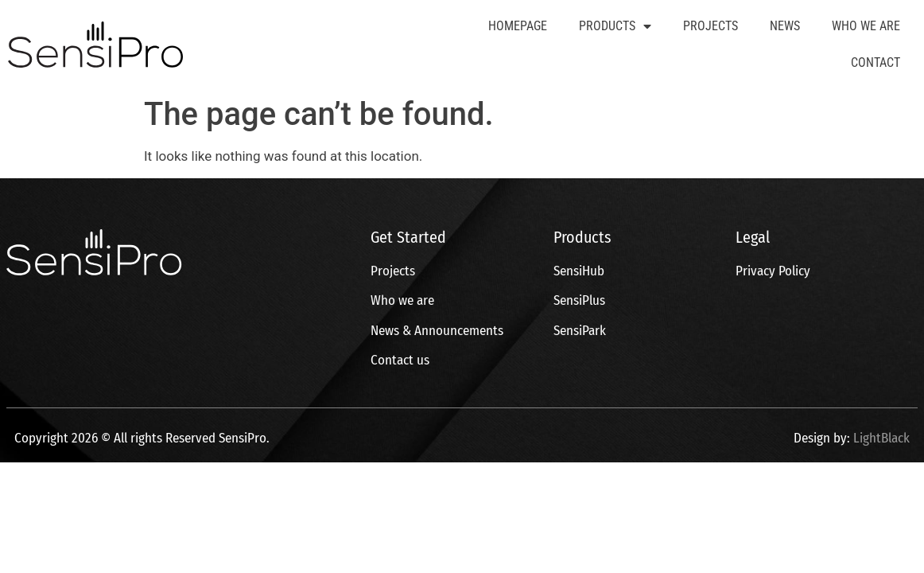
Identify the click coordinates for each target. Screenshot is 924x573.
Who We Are (866, 26)
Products (615, 26)
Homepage (518, 26)
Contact (875, 62)
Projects (710, 26)
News (785, 26)
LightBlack (881, 438)
